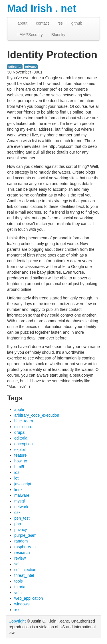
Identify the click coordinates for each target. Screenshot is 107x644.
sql (17, 564)
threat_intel (24, 575)
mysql (20, 501)
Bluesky (58, 35)
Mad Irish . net (42, 8)
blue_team (24, 421)
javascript (23, 484)
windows (22, 604)
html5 (19, 467)
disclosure (23, 427)
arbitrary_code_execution (37, 415)
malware (22, 495)
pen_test (22, 518)
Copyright (17, 621)
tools (19, 581)
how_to (21, 461)
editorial (15, 67)
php (18, 524)
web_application (29, 598)
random (21, 541)
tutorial (20, 587)
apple (19, 410)
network (21, 507)
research (22, 552)
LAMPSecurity (30, 35)
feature (21, 455)
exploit (20, 450)
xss (17, 610)
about (22, 23)
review (20, 558)
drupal (20, 432)
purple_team (25, 535)
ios (17, 472)
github (77, 23)
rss (60, 23)
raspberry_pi (25, 547)
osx (17, 512)
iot (16, 478)
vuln (18, 593)
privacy (31, 67)
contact (42, 23)
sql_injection (25, 570)
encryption (24, 444)
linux (18, 490)
